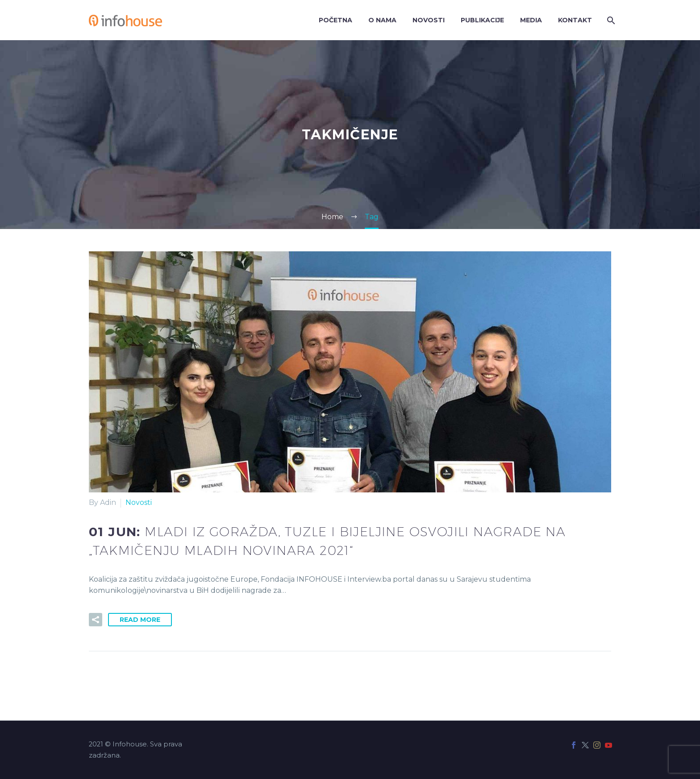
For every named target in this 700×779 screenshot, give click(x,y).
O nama (382, 20)
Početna (335, 20)
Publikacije (482, 20)
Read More (140, 620)
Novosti (429, 20)
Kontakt (575, 20)
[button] (96, 620)
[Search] (610, 20)
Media (531, 20)
